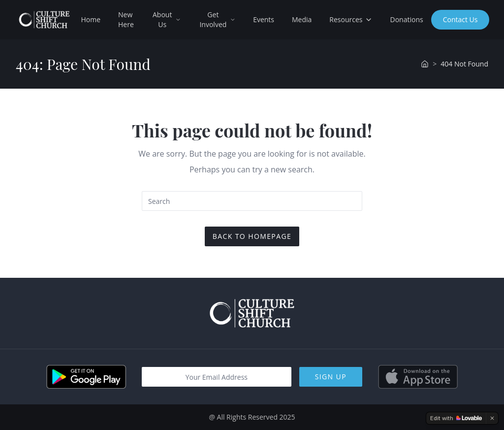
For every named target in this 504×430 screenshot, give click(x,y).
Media (302, 19)
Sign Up (331, 377)
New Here (126, 19)
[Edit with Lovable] (456, 418)
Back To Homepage (252, 236)
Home (91, 19)
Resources (351, 19)
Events (264, 19)
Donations (407, 19)
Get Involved (217, 19)
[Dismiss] (492, 418)
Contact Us (460, 19)
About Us (167, 19)
